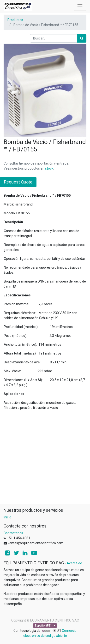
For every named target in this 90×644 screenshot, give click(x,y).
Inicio (7, 517)
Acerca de (74, 563)
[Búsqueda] (82, 38)
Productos (15, 20)
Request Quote (18, 182)
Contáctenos (13, 533)
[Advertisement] (45, 459)
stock (49, 168)
